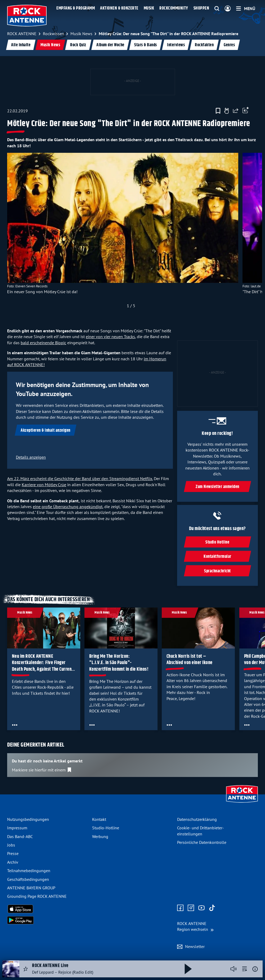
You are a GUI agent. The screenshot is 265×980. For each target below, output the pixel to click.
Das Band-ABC (20, 836)
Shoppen (201, 8)
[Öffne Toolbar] (246, 111)
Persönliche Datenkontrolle (202, 842)
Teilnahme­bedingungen (29, 871)
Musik (149, 8)
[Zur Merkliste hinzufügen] (218, 111)
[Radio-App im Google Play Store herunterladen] (48, 920)
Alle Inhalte (21, 45)
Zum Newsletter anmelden (217, 487)
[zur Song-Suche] (245, 969)
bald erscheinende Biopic (43, 343)
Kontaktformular (217, 557)
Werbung (100, 836)
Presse (13, 853)
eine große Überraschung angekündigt (68, 507)
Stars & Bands (146, 45)
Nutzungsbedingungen (28, 819)
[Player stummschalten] (233, 969)
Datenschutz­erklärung (197, 819)
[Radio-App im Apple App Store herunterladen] (48, 909)
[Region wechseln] (195, 926)
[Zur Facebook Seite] (180, 908)
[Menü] (246, 8)
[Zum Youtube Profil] (201, 908)
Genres (229, 45)
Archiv (13, 862)
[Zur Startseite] (242, 803)
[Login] (228, 9)
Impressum (17, 828)
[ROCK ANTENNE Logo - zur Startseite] (27, 16)
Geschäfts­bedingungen (28, 879)
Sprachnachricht (217, 571)
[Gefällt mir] (226, 111)
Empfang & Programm (76, 8)
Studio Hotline (218, 542)
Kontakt (99, 819)
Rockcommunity (174, 8)
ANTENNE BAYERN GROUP (31, 888)
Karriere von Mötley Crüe (44, 485)
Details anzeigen (31, 457)
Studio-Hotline (106, 828)
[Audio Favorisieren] (26, 969)
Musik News (50, 45)
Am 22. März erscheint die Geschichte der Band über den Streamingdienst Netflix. (80, 479)
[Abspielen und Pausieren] (188, 969)
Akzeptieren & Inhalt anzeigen (46, 431)
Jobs (11, 845)
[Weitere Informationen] (255, 969)
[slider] (131, 232)
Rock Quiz (78, 45)
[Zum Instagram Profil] (191, 908)
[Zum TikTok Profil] (212, 908)
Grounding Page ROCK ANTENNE (37, 896)
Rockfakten (204, 45)
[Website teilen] (236, 111)
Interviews (176, 45)
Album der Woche (110, 45)
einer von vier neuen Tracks (110, 337)
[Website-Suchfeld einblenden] (217, 9)
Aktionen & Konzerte (119, 8)
